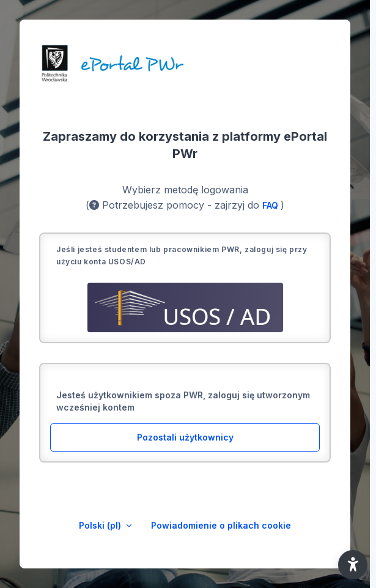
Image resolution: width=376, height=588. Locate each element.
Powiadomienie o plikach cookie (221, 525)
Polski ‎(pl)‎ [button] (101, 525)
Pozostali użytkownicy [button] (185, 437)
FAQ (271, 205)
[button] (353, 565)
